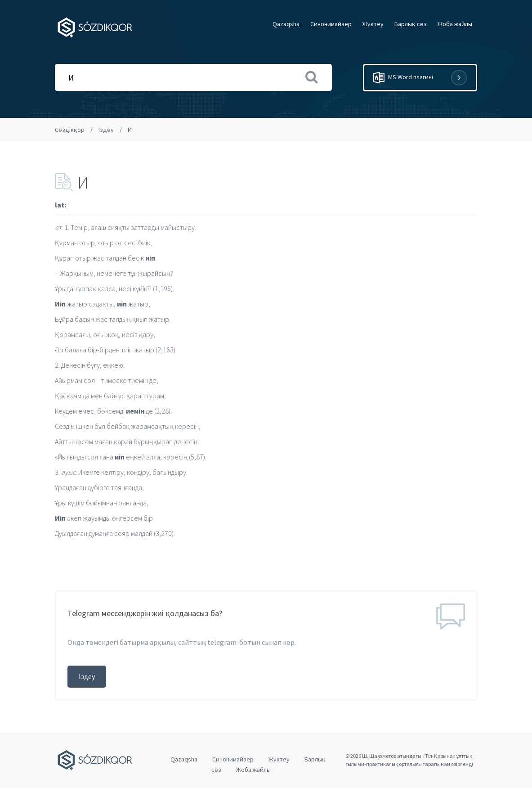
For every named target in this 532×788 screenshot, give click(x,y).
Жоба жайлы (455, 24)
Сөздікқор (70, 130)
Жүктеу (373, 24)
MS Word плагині (420, 78)
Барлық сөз (411, 24)
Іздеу (106, 130)
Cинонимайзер (331, 24)
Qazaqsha (286, 24)
